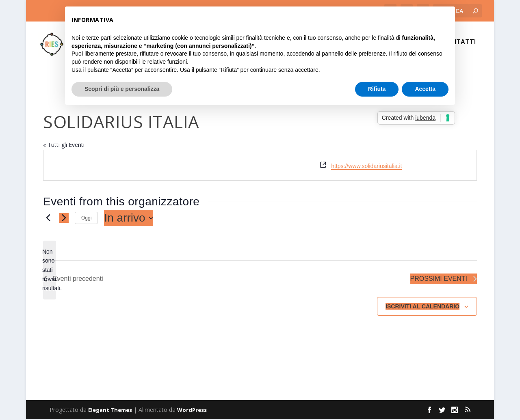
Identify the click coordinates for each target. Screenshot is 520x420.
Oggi (86, 219)
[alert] (50, 271)
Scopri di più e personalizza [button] (122, 89)
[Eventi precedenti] (48, 219)
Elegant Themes (110, 411)
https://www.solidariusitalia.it (366, 167)
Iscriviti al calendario (422, 307)
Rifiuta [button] (377, 89)
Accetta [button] (425, 89)
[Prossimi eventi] (64, 219)
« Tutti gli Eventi (64, 145)
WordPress (192, 411)
